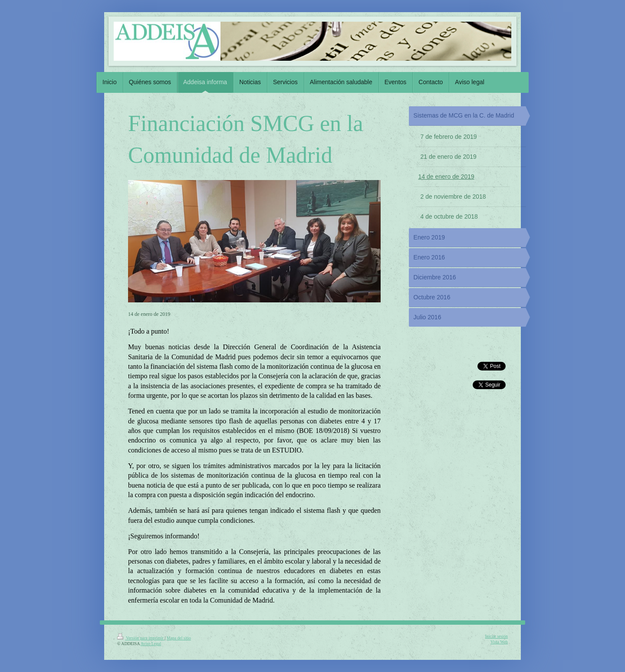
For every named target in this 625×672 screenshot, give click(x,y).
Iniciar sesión (496, 636)
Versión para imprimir (141, 638)
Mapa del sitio (179, 638)
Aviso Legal (151, 644)
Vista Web (499, 642)
